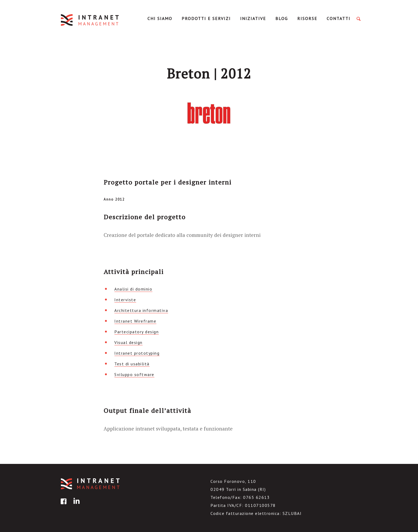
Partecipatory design (136, 332)
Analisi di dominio (133, 289)
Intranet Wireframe (135, 321)
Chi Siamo (160, 18)
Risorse (307, 18)
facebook (63, 505)
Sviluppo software (134, 374)
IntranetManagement (90, 20)
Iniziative (253, 18)
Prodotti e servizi (206, 18)
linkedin (76, 505)
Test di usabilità (132, 364)
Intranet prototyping (137, 353)
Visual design (128, 342)
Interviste (125, 300)
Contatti (339, 18)
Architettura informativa (141, 310)
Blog (282, 18)
